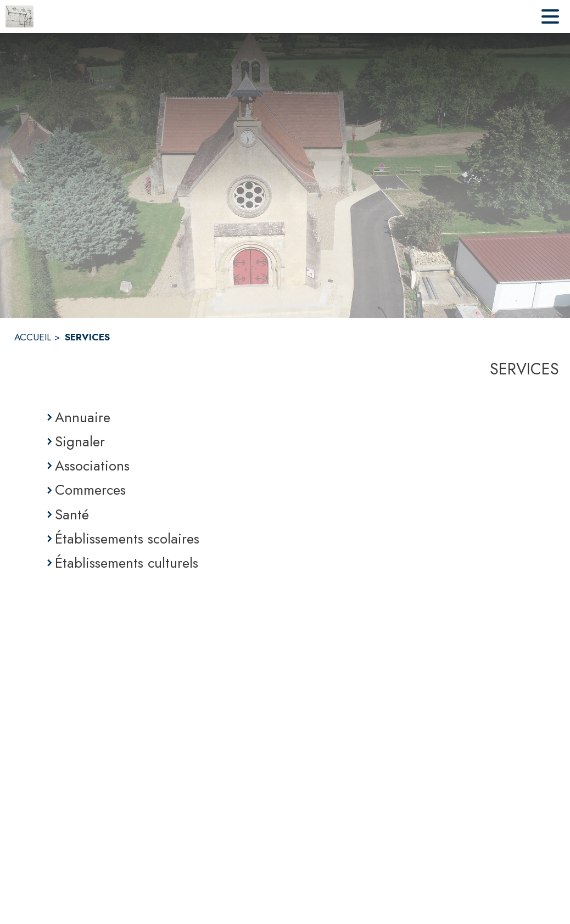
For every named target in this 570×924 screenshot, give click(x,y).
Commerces (90, 490)
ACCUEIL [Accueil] (33, 337)
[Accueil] (19, 16)
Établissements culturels (127, 563)
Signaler (80, 441)
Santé (72, 514)
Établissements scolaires (127, 539)
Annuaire (83, 417)
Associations (92, 466)
